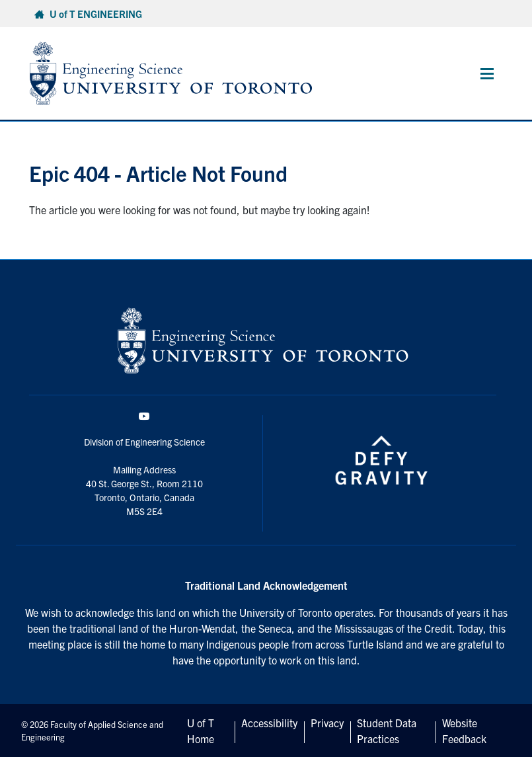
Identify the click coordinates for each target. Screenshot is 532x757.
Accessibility (269, 723)
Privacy (327, 723)
